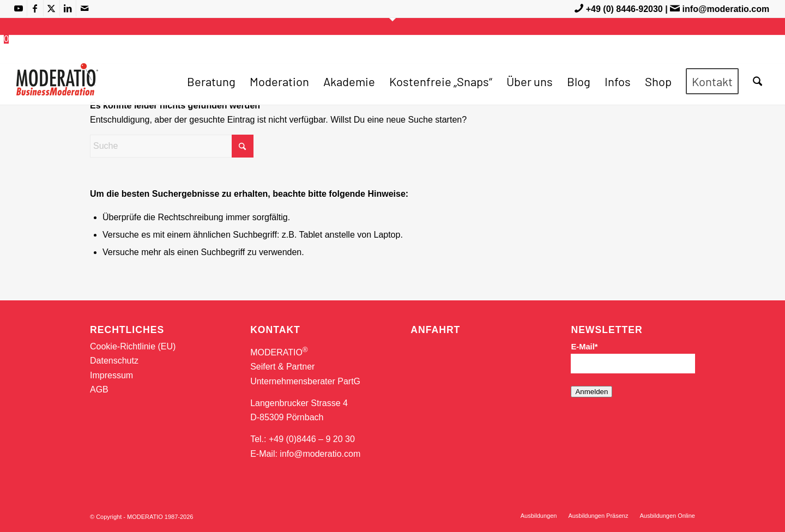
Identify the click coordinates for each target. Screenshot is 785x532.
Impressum (111, 375)
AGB (99, 389)
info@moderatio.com (726, 9)
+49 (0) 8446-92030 (624, 9)
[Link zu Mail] (84, 8)
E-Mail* (584, 347)
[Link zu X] (52, 8)
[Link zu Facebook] (35, 8)
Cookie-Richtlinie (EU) (133, 346)
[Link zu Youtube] (19, 8)
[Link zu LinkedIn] (68, 8)
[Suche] (757, 81)
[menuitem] (211, 81)
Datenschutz (114, 361)
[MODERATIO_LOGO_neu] (57, 87)
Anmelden (591, 392)
